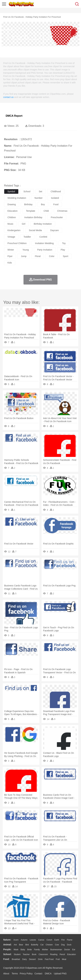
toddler (27, 237)
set (41, 191)
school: (7, 954)
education (12, 211)
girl (24, 224)
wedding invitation (17, 198)
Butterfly (35, 945)
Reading (54, 954)
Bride (29, 950)
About (6, 974)
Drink (40, 959)
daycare (54, 230)
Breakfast (16, 959)
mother (45, 950)
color (52, 256)
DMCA (48, 974)
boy (43, 204)
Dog (63, 945)
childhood (56, 191)
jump (24, 256)
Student (17, 954)
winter (11, 250)
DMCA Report (14, 116)
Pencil (62, 954)
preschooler (57, 217)
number (39, 198)
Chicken (49, 945)
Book (34, 954)
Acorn (16, 940)
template (31, 211)
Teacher (26, 954)
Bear (21, 945)
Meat (64, 959)
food (56, 204)
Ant (15, 945)
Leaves (33, 940)
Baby (23, 950)
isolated (55, 198)
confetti (43, 237)
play (63, 250)
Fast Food (49, 959)
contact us (8, 97)
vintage (11, 237)
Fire (63, 940)
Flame (70, 940)
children (12, 217)
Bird (27, 945)
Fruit (58, 959)
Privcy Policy (26, 974)
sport (66, 256)
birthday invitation (43, 224)
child (46, 211)
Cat (42, 945)
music (10, 224)
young (26, 250)
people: (7, 949)
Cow (57, 945)
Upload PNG (60, 974)
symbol (11, 191)
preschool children (17, 243)
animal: (7, 945)
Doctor (67, 950)
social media (35, 230)
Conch (49, 940)
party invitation (45, 250)
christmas (62, 211)
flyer (10, 256)
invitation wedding (44, 243)
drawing (12, 204)
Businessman (56, 950)
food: (6, 959)
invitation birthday (33, 217)
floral (38, 256)
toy (64, 243)
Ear (74, 950)
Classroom (43, 954)
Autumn (24, 940)
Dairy (24, 959)
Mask (16, 950)
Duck (69, 945)
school (27, 191)
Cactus (41, 940)
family (37, 950)
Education (72, 954)
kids (10, 263)
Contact (38, 974)
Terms (15, 974)
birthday (28, 204)
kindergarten (14, 230)
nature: (7, 940)
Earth (57, 940)
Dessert (32, 959)
